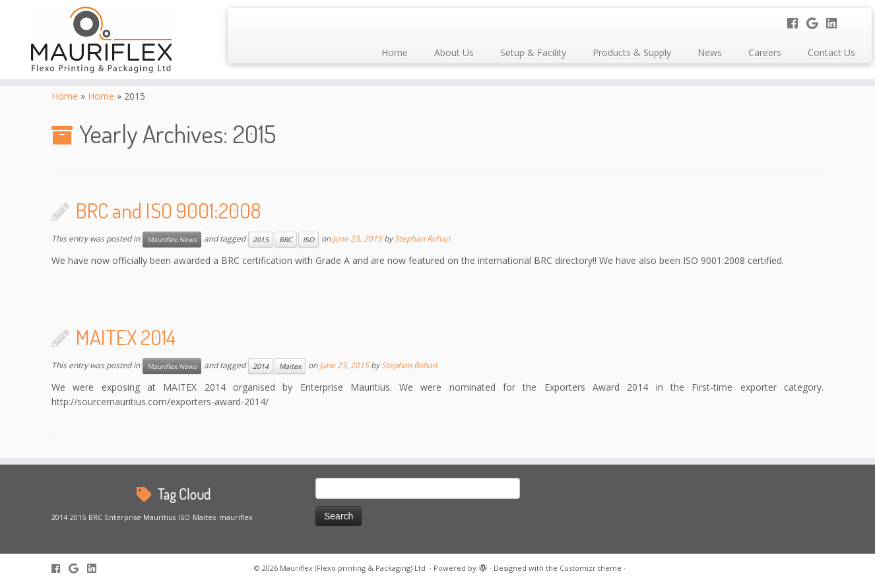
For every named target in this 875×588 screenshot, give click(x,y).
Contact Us (831, 52)
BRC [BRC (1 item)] (95, 517)
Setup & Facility (533, 52)
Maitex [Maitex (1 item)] (205, 517)
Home (395, 52)
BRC (286, 240)
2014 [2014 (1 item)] (59, 517)
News (710, 52)
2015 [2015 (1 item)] (78, 517)
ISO (308, 240)
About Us (454, 52)
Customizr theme (591, 568)
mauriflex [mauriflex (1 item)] (236, 517)
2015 (261, 240)
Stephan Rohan (422, 239)
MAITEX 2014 (126, 337)
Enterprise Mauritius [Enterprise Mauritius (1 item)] (140, 517)
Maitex (290, 366)
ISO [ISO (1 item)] (184, 517)
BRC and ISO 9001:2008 (168, 210)
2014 (261, 366)
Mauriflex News (172, 240)
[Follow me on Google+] (816, 23)
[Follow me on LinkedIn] (836, 23)
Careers (765, 52)
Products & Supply (632, 52)
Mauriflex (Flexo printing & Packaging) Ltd (354, 568)
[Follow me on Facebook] (797, 23)
